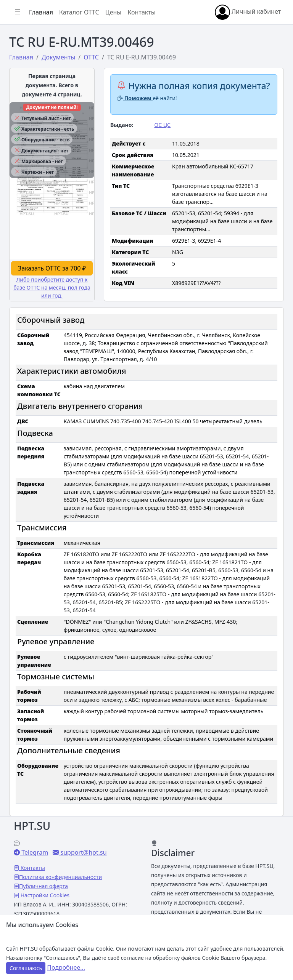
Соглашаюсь (26, 968)
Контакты (141, 12)
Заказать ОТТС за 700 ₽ (52, 268)
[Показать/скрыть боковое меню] (18, 12)
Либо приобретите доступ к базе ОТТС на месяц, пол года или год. (52, 287)
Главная (41, 12)
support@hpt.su (83, 852)
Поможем (135, 98)
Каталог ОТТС (79, 12)
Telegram (34, 852)
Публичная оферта (43, 886)
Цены (113, 12)
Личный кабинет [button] (248, 12)
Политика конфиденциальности (60, 877)
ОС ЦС (163, 125)
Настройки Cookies (44, 895)
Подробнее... (66, 967)
